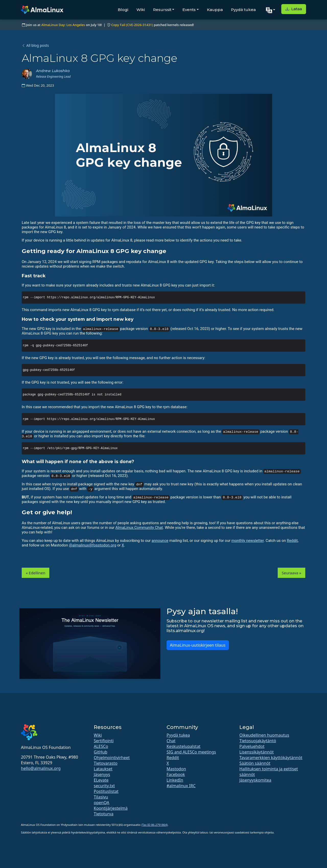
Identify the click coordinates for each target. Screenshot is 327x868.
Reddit (292, 541)
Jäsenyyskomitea (255, 780)
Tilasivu (101, 797)
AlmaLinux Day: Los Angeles (63, 25)
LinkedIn (175, 780)
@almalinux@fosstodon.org (93, 545)
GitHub (101, 752)
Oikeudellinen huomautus (264, 735)
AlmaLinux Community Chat (139, 528)
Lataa (294, 9)
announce (160, 541)
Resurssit (162, 10)
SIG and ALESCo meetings (191, 752)
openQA (102, 803)
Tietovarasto (106, 763)
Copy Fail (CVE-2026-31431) (132, 25)
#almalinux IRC (181, 786)
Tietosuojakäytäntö (258, 741)
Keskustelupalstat (184, 746)
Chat (171, 741)
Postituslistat (106, 791)
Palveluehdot (252, 746)
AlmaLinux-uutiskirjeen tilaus (198, 645)
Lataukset (103, 769)
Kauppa (215, 10)
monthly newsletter (248, 541)
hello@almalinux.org (41, 768)
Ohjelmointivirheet (112, 758)
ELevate (101, 780)
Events (189, 10)
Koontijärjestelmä (111, 808)
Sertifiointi (104, 741)
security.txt (104, 786)
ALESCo (101, 746)
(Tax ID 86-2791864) (154, 825)
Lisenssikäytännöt (256, 752)
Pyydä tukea (243, 10)
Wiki (141, 10)
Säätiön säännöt (255, 763)
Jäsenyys (102, 774)
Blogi (123, 10)
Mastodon (176, 769)
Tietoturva (104, 814)
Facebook (176, 774)
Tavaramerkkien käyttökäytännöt (271, 758)
